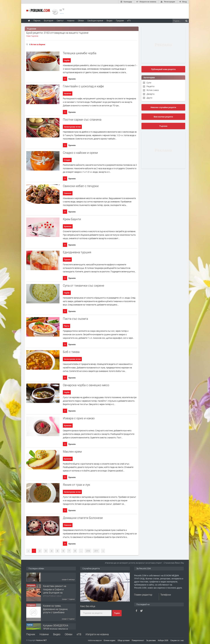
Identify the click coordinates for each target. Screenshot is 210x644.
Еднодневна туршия (77, 252)
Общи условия (124, 640)
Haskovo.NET (41, 640)
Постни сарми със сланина (82, 119)
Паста (67, 326)
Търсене (163, 126)
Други (149, 98)
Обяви (69, 634)
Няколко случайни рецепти (163, 107)
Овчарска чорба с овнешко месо (86, 385)
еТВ (79, 634)
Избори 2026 (163, 640)
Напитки (68, 94)
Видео (57, 634)
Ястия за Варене (38, 44)
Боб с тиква (71, 352)
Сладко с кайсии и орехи (80, 153)
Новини (71, 21)
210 (88, 551)
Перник (31, 634)
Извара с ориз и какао (79, 418)
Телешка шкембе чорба (80, 53)
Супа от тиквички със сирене (83, 286)
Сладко (67, 160)
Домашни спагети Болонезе (83, 518)
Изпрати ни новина (97, 634)
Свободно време (95, 21)
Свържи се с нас (177, 640)
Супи (149, 83)
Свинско (68, 193)
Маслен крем (72, 452)
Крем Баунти (72, 219)
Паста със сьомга (75, 319)
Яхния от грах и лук (76, 485)
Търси (117, 613)
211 (96, 551)
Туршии (67, 260)
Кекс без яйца (88, 606)
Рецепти (150, 86)
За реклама (151, 640)
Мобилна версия (95, 640)
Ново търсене (32, 36)
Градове (120, 21)
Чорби (67, 60)
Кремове (68, 226)
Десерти (150, 94)
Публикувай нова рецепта (163, 69)
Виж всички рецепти (163, 117)
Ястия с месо (153, 90)
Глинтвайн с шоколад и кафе (83, 86)
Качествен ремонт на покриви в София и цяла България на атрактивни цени (55, 599)
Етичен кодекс (110, 640)
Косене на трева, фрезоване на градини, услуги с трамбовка (55, 617)
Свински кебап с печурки (81, 186)
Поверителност (138, 640)
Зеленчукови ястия (72, 127)
